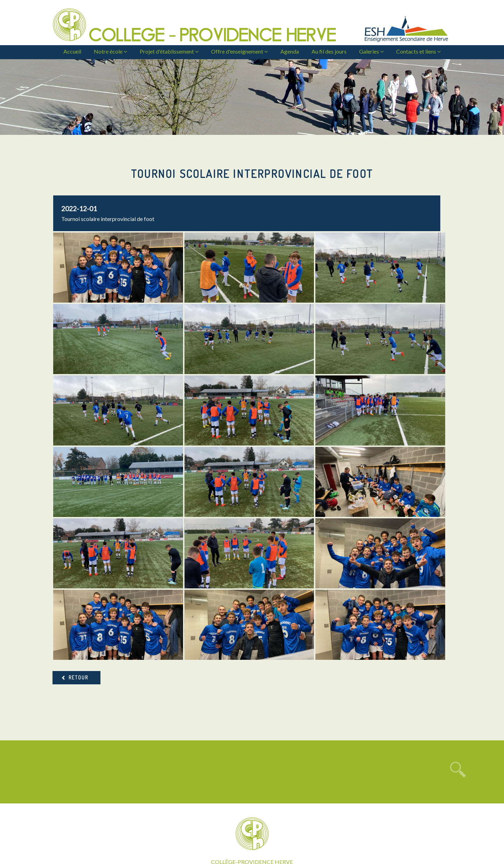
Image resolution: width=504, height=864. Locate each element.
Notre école (110, 51)
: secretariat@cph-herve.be (252, 829)
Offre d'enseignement (239, 51)
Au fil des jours (329, 51)
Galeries (371, 51)
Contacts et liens (418, 51)
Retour (78, 606)
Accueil (72, 51)
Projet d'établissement (169, 51)
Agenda (290, 51)
